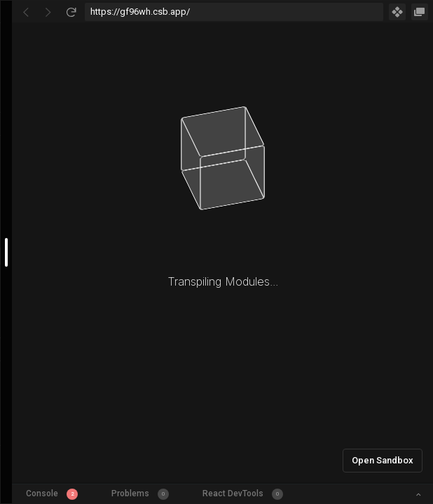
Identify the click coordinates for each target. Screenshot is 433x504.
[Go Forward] (48, 12)
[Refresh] (71, 12)
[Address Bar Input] (234, 12)
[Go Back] (26, 12)
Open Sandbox (383, 460)
